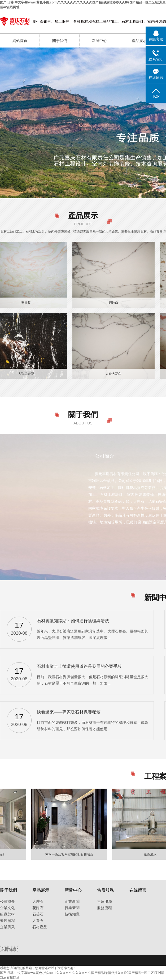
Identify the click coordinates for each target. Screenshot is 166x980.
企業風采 (7, 927)
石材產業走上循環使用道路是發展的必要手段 (79, 666)
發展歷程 (7, 921)
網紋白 (113, 303)
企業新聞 (72, 901)
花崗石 (38, 908)
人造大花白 (113, 374)
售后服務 (104, 901)
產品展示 (139, 41)
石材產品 (40, 927)
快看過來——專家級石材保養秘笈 (69, 712)
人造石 (38, 921)
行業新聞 (72, 908)
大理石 (38, 901)
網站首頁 (20, 41)
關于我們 (60, 41)
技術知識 (72, 914)
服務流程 (104, 908)
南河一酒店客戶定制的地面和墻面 (70, 854)
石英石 (38, 914)
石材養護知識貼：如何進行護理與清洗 (73, 621)
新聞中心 (99, 41)
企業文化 (7, 908)
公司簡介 (7, 901)
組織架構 (7, 914)
